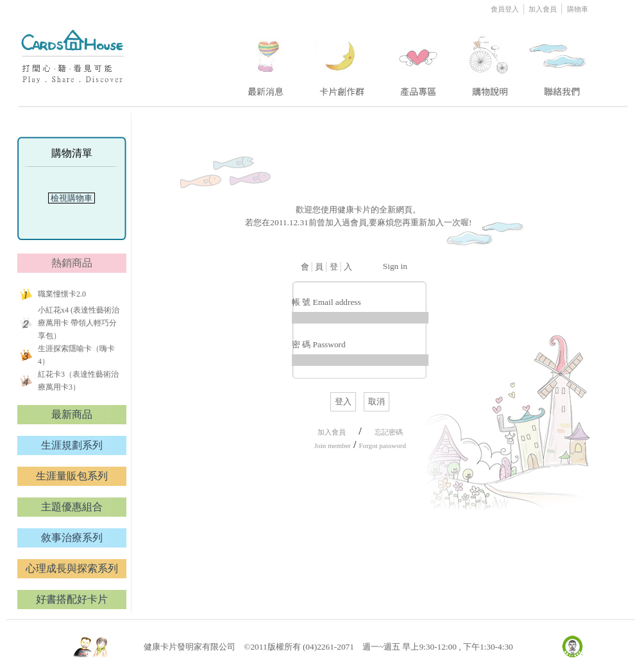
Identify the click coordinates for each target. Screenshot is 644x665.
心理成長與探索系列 (72, 568)
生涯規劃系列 (72, 445)
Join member (333, 445)
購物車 (578, 9)
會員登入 (506, 9)
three (420, 60)
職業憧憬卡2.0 (62, 294)
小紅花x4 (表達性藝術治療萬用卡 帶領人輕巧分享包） (79, 323)
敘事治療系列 (72, 538)
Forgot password (382, 445)
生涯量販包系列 (72, 476)
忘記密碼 (389, 432)
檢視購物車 (72, 198)
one (264, 60)
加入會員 (543, 9)
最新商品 (72, 414)
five (558, 60)
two (343, 60)
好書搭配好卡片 (72, 599)
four (489, 60)
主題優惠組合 (72, 507)
